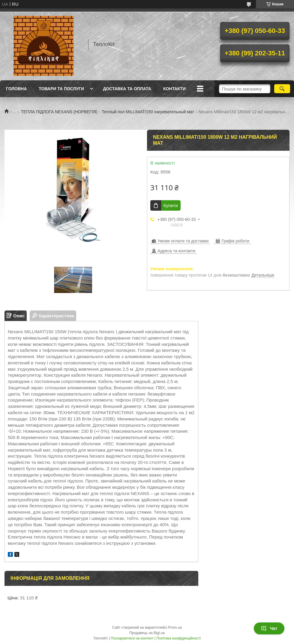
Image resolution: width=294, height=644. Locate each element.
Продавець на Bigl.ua (147, 633)
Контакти (174, 89)
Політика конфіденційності (179, 638)
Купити (171, 205)
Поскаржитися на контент (132, 638)
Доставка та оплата (127, 89)
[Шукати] (282, 89)
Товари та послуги (61, 89)
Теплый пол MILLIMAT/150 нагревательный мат (148, 112)
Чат (269, 628)
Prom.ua (175, 628)
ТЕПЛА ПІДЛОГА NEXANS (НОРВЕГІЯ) (59, 112)
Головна (16, 89)
